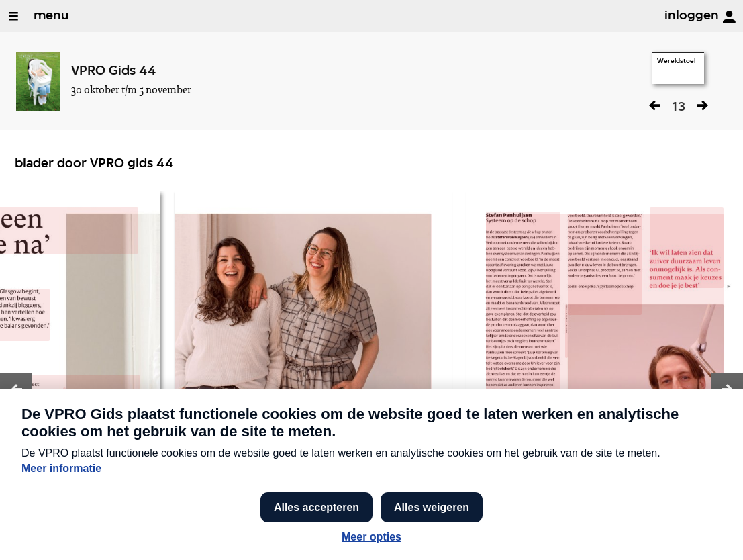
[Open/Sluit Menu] (13, 16)
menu (51, 16)
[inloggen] (729, 17)
